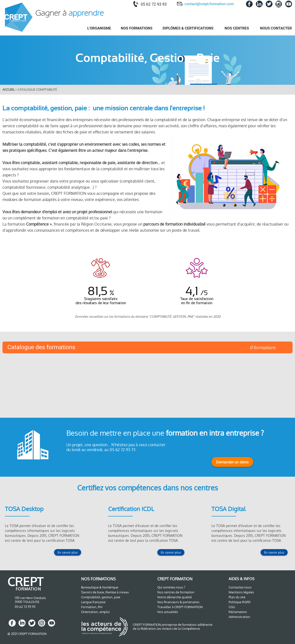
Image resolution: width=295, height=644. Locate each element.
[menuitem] (96, 28)
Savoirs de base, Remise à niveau (105, 592)
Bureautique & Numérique (100, 587)
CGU (232, 607)
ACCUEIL (9, 89)
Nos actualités (168, 612)
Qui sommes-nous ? (171, 587)
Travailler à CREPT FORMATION (180, 607)
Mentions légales (241, 592)
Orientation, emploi (95, 612)
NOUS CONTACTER (276, 28)
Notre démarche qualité (175, 597)
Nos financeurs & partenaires (178, 602)
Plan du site (237, 597)
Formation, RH (92, 607)
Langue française (93, 602)
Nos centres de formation (176, 592)
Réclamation (238, 612)
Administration (239, 617)
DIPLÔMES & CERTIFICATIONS (189, 28)
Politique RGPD (240, 602)
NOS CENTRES (237, 28)
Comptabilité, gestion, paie (101, 597)
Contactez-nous (240, 587)
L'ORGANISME (99, 28)
